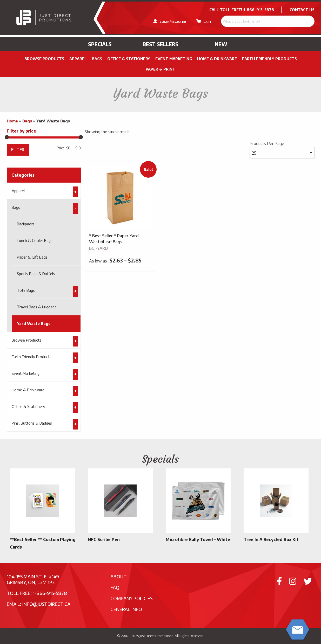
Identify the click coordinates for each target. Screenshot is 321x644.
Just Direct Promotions (156, 636)
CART (204, 21)
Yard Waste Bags (34, 323)
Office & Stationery (129, 59)
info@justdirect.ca (46, 604)
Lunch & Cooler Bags (35, 240)
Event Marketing (174, 59)
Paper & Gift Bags (32, 257)
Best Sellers (160, 44)
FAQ (115, 587)
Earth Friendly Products (269, 59)
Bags (97, 59)
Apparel (78, 59)
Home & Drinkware (217, 59)
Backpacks (26, 224)
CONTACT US (302, 10)
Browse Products (44, 59)
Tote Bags (26, 290)
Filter (18, 150)
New (221, 44)
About (119, 576)
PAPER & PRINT (160, 69)
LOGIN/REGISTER (170, 21)
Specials (100, 44)
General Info (126, 609)
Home (12, 121)
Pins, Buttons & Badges (32, 423)
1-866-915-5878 (259, 10)
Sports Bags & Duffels (36, 274)
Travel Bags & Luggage (37, 307)
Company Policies (132, 598)
